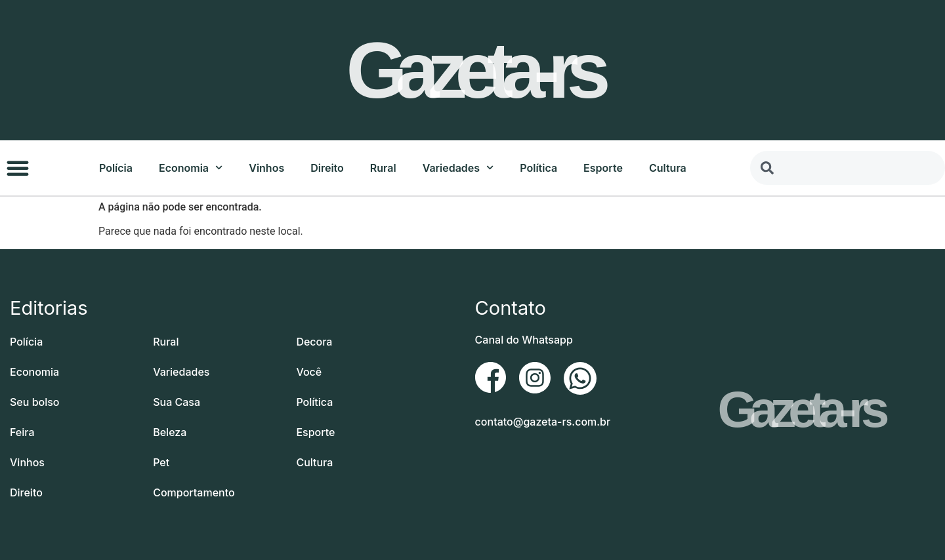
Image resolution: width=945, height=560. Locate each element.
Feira (22, 432)
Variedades (458, 168)
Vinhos (266, 168)
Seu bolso (35, 402)
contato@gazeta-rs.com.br (543, 422)
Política (538, 168)
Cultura (668, 168)
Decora (314, 342)
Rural (383, 168)
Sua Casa (177, 402)
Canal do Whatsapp (524, 340)
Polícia (116, 168)
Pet (161, 462)
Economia (191, 168)
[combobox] (848, 168)
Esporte (603, 168)
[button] (18, 168)
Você (309, 372)
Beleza (170, 432)
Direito (327, 168)
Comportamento (194, 492)
